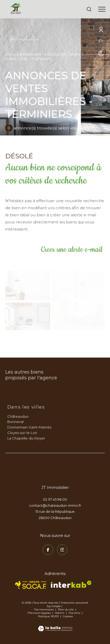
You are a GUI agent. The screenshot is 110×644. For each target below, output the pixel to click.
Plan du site (66, 609)
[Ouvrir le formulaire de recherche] (89, 9)
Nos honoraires (44, 609)
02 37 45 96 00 (55, 499)
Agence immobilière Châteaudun (35, 54)
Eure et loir (16, 59)
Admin (60, 613)
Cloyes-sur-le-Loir (22, 433)
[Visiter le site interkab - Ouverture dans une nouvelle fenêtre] (71, 584)
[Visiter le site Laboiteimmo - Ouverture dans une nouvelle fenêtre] (55, 625)
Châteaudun (18, 416)
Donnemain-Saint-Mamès (29, 427)
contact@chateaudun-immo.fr (55, 505)
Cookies (68, 616)
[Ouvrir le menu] (102, 9)
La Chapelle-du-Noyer (26, 438)
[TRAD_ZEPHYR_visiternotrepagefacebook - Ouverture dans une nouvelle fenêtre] (48, 550)
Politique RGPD (48, 616)
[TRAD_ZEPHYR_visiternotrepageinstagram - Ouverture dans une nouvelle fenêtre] (62, 550)
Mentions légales (40, 613)
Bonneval (15, 422)
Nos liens (75, 613)
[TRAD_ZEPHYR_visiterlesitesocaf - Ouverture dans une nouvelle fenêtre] (31, 585)
